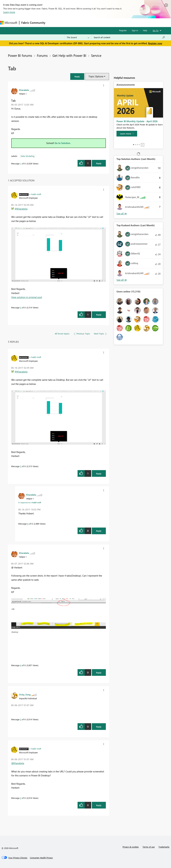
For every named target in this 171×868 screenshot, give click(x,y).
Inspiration (67, 23)
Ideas (80, 23)
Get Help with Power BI (69, 55)
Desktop (15, 632)
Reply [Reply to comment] (99, 315)
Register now (155, 43)
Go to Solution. (63, 143)
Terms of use (149, 847)
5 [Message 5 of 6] (21, 307)
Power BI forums (20, 55)
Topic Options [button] (96, 76)
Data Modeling (28, 156)
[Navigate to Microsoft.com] (9, 23)
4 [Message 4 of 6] (21, 665)
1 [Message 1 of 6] (21, 163)
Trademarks (164, 847)
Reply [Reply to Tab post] (99, 163)
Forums (53, 23)
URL (13, 609)
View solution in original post (27, 297)
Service (96, 55)
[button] (77, 76)
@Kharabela (21, 209)
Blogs (108, 23)
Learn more (9, 12)
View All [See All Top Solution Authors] (122, 214)
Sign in (135, 30)
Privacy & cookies (131, 847)
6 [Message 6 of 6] (28, 524)
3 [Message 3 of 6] (21, 719)
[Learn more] (127, 134)
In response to (30, 502)
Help (145, 30)
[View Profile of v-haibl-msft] (35, 194)
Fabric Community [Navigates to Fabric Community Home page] (33, 23)
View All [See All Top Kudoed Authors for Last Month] (122, 280)
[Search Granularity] (78, 37)
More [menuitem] (119, 23)
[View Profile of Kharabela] (24, 90)
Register (123, 30)
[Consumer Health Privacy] (41, 858)
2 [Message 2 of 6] (21, 798)
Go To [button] (156, 30)
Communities (94, 23)
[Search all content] (129, 37)
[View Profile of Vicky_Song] (25, 694)
